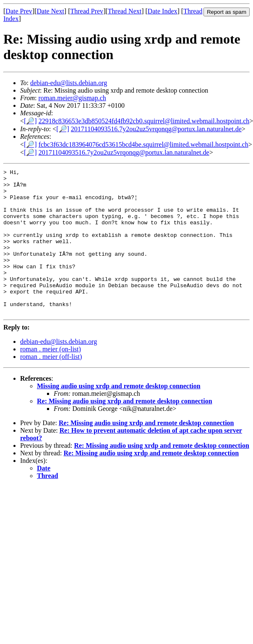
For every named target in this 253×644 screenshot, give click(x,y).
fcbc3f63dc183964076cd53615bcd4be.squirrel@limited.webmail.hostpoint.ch (143, 144)
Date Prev (19, 11)
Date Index (163, 11)
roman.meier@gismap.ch (72, 98)
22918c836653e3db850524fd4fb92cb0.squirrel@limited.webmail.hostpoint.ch (144, 121)
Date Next (51, 11)
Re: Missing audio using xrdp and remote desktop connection (125, 430)
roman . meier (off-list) (51, 386)
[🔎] (30, 121)
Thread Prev (87, 11)
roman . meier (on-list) (51, 378)
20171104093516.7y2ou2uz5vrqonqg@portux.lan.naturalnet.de (156, 129)
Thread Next (125, 11)
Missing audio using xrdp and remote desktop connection (119, 415)
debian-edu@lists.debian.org (69, 83)
